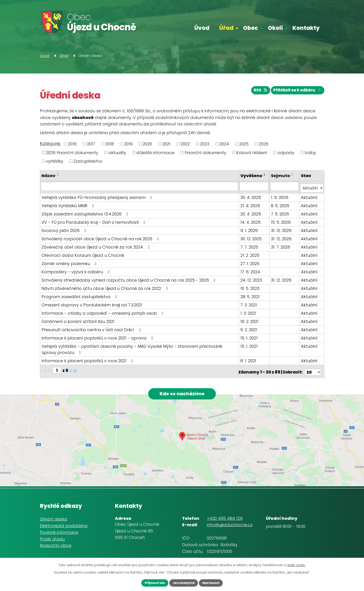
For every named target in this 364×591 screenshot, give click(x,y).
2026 (264, 144)
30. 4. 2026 (252, 199)
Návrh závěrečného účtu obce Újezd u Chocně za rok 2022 (106, 290)
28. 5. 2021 (251, 298)
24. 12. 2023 (252, 281)
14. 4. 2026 (251, 224)
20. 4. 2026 (252, 215)
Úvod (202, 28)
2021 (166, 144)
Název (49, 176)
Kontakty (306, 28)
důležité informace (155, 152)
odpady (286, 152)
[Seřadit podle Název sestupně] (58, 175)
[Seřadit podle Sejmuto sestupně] (293, 175)
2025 (244, 144)
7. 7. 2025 (250, 248)
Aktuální (309, 199)
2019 (128, 144)
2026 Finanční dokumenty (72, 152)
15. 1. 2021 (250, 339)
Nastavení (216, 583)
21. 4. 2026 (251, 207)
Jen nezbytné (183, 583)
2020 (147, 144)
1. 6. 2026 (280, 199)
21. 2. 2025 (251, 257)
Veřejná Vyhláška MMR (69, 207)
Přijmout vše (150, 583)
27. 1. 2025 (251, 265)
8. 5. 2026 (281, 207)
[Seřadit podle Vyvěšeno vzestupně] (244, 180)
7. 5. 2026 (280, 215)
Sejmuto (281, 176)
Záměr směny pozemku (70, 265)
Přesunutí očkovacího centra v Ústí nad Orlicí (92, 331)
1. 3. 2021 (249, 315)
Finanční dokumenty (205, 152)
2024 (224, 144)
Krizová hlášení (252, 152)
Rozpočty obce (56, 547)
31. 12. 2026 (282, 232)
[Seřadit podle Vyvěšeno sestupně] (244, 181)
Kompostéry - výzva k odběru (76, 273)
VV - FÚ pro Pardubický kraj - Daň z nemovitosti (94, 224)
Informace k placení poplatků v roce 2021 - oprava (98, 339)
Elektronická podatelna (64, 527)
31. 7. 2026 (281, 248)
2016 (72, 144)
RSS (255, 92)
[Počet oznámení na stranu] (313, 372)
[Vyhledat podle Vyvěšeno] (255, 189)
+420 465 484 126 (225, 520)
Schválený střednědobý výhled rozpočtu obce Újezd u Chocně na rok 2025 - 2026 (129, 281)
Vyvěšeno (252, 176)
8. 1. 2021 (249, 362)
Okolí (275, 28)
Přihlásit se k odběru (296, 92)
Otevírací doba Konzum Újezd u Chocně (83, 257)
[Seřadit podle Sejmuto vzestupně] (293, 173)
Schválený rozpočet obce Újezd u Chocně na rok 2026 (101, 240)
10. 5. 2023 (251, 290)
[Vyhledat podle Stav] (312, 189)
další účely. (296, 564)
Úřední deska (54, 521)
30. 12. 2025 (252, 240)
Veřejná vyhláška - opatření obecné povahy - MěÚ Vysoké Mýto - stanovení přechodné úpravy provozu (140, 351)
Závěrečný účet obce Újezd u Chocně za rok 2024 (96, 248)
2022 (185, 144)
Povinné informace (59, 534)
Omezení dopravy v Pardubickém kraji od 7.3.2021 (92, 306)
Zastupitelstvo (88, 161)
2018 (110, 144)
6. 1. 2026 (250, 232)
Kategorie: (50, 143)
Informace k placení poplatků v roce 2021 (88, 362)
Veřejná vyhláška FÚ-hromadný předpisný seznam (98, 199)
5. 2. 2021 (250, 331)
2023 (205, 144)
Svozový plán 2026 (65, 232)
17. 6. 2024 (251, 273)
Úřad (226, 28)
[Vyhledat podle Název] (140, 189)
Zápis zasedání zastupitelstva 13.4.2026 (86, 215)
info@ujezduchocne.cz (230, 527)
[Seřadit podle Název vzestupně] (58, 173)
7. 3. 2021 (250, 306)
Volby (310, 152)
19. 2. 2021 (250, 323)
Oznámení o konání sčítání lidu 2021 (78, 323)
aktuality (117, 152)
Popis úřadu (52, 541)
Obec (251, 28)
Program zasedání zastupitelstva (80, 298)
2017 (91, 144)
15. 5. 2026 (281, 224)
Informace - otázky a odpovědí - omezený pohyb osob (103, 315)
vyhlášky (55, 161)
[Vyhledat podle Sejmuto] (285, 189)
